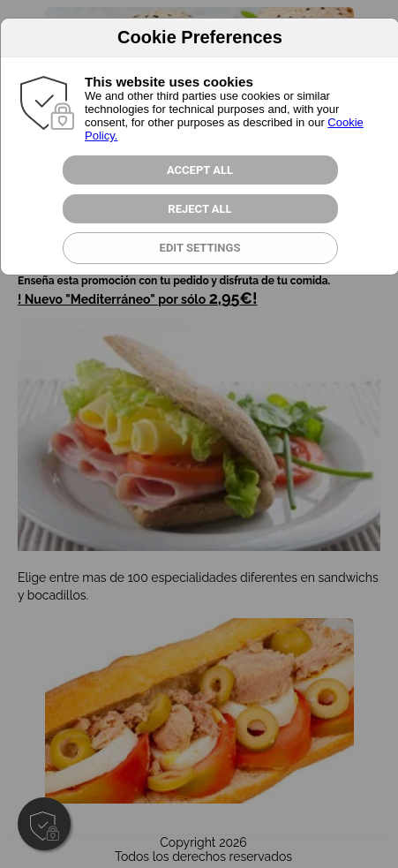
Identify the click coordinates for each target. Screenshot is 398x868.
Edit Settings (200, 248)
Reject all (199, 209)
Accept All (200, 170)
